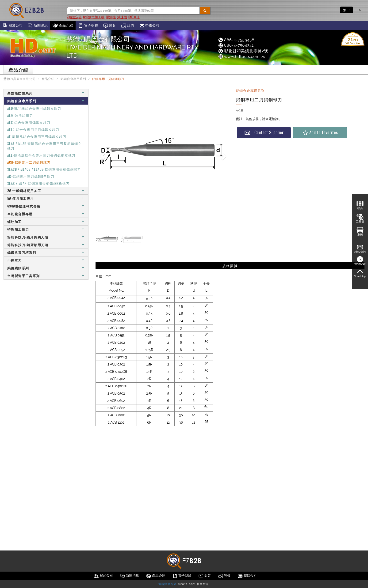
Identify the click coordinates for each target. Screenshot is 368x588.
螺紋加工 (46, 221)
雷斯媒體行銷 (167, 584)
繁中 (347, 10)
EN (359, 10)
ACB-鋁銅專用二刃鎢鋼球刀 (29, 162)
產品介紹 (63, 26)
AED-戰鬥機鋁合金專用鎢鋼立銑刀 (34, 108)
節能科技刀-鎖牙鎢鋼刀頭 (46, 237)
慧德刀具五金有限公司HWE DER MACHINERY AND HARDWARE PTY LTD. (132, 47)
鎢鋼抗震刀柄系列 (46, 252)
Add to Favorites (320, 132)
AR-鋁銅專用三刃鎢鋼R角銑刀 (31, 176)
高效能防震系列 (46, 93)
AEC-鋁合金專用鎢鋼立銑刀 (29, 122)
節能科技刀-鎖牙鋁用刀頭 (46, 245)
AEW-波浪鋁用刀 (20, 115)
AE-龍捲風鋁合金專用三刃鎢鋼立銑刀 (37, 136)
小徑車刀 (46, 260)
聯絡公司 (149, 26)
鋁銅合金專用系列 (73, 79)
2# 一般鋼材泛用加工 (46, 190)
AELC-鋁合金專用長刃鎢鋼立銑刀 (33, 129)
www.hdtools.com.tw (242, 57)
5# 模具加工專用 (46, 198)
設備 (128, 26)
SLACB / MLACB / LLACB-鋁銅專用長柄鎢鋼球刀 (44, 169)
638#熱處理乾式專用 (46, 206)
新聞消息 (38, 26)
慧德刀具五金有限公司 (19, 79)
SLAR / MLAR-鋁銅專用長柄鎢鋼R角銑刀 (38, 183)
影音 (110, 26)
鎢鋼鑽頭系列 (46, 268)
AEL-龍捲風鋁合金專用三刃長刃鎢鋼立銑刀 (41, 155)
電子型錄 (88, 26)
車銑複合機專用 (46, 214)
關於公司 (13, 26)
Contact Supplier (264, 132)
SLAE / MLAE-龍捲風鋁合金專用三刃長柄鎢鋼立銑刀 (44, 146)
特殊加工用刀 (46, 229)
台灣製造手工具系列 (46, 276)
